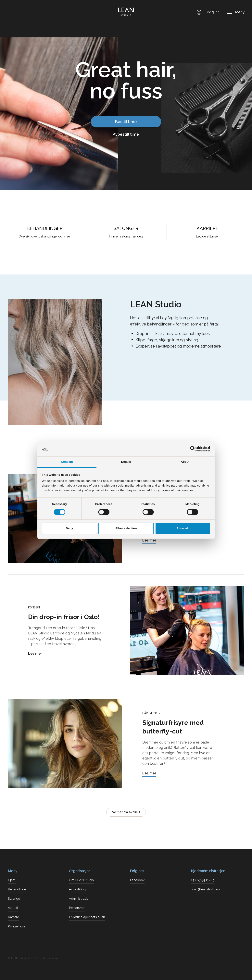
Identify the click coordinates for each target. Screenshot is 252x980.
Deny (69, 528)
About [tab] (185, 462)
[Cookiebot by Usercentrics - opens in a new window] (193, 449)
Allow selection (126, 528)
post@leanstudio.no (205, 889)
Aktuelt (13, 908)
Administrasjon (80, 899)
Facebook (137, 880)
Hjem (12, 880)
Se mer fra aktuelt (126, 812)
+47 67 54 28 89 (203, 880)
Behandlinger (17, 889)
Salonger (14, 899)
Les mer (149, 540)
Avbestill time (126, 134)
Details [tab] (126, 462)
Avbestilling (77, 889)
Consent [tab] (67, 462)
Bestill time (126, 122)
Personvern (77, 908)
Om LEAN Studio (81, 880)
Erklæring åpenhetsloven (87, 917)
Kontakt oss (17, 926)
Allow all (183, 528)
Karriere (13, 917)
